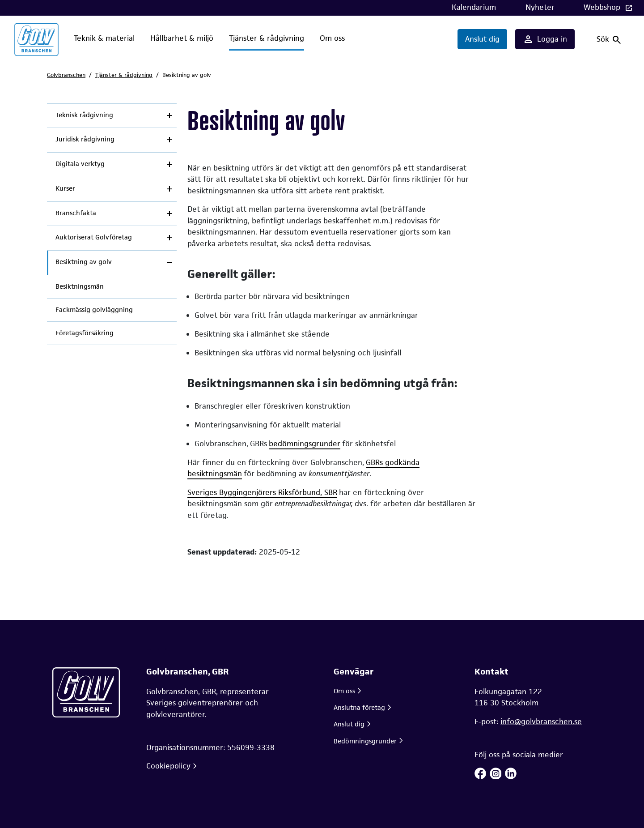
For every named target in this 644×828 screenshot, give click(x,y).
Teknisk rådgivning (84, 115)
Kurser (65, 188)
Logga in (545, 39)
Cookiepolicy (168, 766)
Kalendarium (474, 7)
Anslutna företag (359, 707)
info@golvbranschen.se (541, 721)
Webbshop (603, 7)
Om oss (332, 38)
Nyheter (540, 7)
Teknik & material (104, 38)
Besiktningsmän (80, 286)
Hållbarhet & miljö (182, 38)
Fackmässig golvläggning (94, 310)
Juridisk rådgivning (85, 139)
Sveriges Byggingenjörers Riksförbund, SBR (262, 492)
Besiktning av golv (84, 262)
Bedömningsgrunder (365, 741)
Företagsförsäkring (85, 333)
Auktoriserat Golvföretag (94, 237)
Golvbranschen (66, 75)
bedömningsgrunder (305, 444)
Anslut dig (482, 39)
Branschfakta (76, 213)
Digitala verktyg (80, 164)
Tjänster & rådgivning (267, 38)
